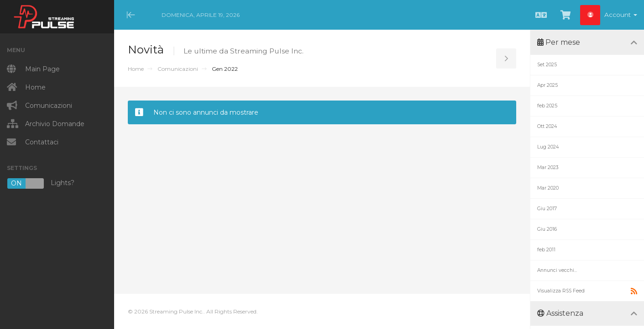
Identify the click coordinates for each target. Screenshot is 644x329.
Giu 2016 (547, 229)
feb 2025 (547, 106)
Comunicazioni (178, 69)
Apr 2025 (547, 85)
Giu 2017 (547, 209)
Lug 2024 (548, 147)
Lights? (41, 183)
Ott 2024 (547, 126)
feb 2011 (546, 250)
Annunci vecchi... (557, 270)
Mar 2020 (548, 188)
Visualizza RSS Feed (587, 291)
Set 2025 (547, 65)
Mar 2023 (548, 167)
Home (136, 69)
